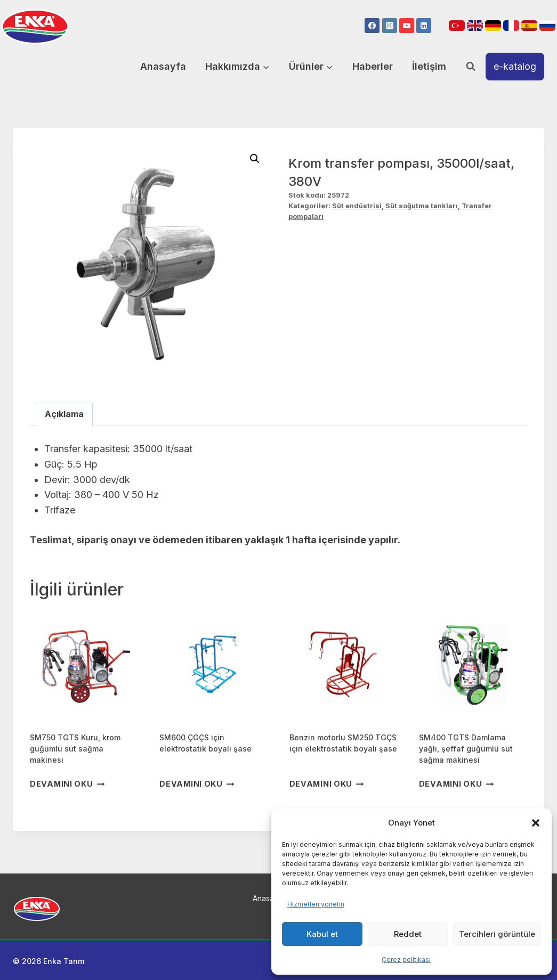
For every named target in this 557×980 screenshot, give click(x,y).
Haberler (373, 66)
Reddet (408, 934)
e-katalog (515, 66)
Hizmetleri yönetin (316, 904)
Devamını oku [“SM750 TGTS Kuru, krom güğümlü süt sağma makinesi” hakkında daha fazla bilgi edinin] (67, 784)
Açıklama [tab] (64, 414)
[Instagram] (390, 26)
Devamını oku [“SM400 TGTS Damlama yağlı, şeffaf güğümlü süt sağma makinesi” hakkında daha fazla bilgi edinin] (456, 784)
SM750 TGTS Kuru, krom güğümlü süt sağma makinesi (75, 749)
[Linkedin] (424, 26)
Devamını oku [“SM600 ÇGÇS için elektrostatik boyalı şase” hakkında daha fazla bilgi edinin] (197, 784)
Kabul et (322, 934)
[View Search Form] (471, 67)
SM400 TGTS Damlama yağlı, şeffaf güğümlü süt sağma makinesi (466, 749)
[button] (536, 823)
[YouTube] (407, 26)
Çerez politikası (406, 959)
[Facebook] (372, 26)
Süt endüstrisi (357, 206)
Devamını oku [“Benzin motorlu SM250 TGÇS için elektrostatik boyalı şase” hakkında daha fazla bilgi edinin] (327, 784)
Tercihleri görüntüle (497, 934)
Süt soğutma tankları (422, 206)
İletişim (429, 66)
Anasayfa (163, 66)
